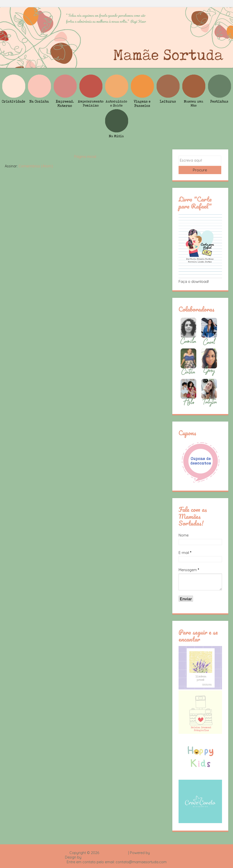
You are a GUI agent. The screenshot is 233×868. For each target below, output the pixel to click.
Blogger (157, 853)
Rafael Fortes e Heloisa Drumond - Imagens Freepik (125, 857)
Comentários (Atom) (36, 166)
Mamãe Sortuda (114, 853)
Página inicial (85, 157)
